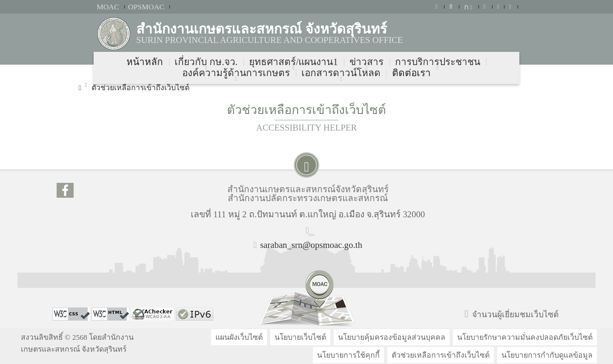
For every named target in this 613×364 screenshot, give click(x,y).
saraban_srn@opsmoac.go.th (311, 245)
